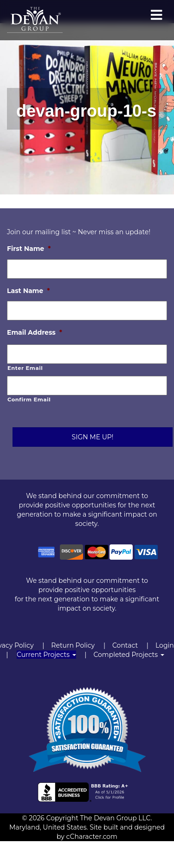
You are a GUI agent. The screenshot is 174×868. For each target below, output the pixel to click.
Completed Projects (129, 655)
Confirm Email (29, 400)
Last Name (28, 291)
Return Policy (73, 645)
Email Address (35, 332)
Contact (125, 645)
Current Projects (46, 655)
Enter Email (25, 368)
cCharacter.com (92, 837)
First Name (29, 249)
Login (165, 645)
